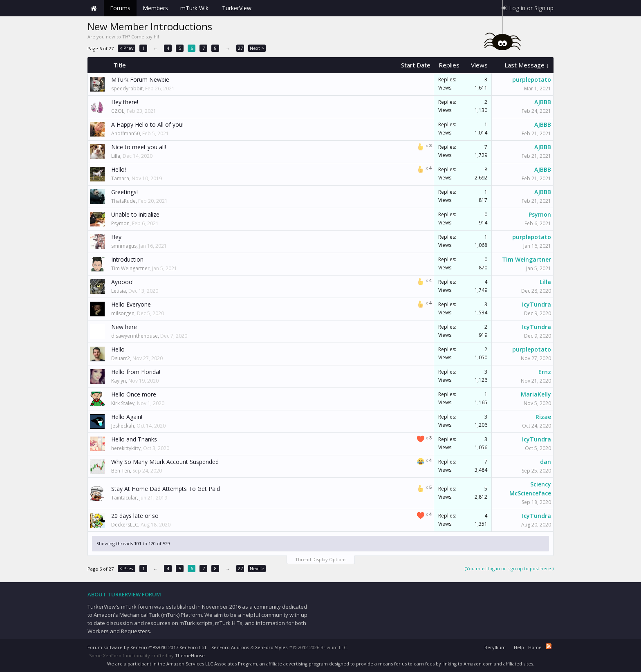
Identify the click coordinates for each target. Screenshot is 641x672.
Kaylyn (119, 381)
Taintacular (124, 498)
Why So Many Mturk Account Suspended (165, 462)
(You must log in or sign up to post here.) (509, 568)
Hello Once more (134, 394)
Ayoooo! (122, 282)
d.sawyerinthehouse (134, 336)
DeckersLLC (125, 525)
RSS (549, 646)
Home (94, 8)
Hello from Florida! (136, 372)
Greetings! (124, 192)
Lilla (116, 156)
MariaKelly (536, 394)
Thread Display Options (321, 559)
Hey (116, 237)
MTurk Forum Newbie (140, 80)
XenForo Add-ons (230, 647)
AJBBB (543, 102)
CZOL (118, 111)
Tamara (120, 178)
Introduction (127, 259)
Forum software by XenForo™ (147, 647)
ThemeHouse (190, 655)
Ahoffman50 (126, 133)
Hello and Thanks (134, 439)
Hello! (119, 169)
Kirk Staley (123, 403)
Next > (257, 48)
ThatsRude (123, 201)
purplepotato (532, 80)
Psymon (120, 223)
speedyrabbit (127, 88)
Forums (120, 8)
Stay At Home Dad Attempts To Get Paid (166, 489)
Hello (118, 349)
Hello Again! (127, 417)
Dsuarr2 (121, 358)
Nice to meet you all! (139, 147)
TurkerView (237, 8)
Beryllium (495, 647)
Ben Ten (121, 471)
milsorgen (123, 313)
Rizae (543, 417)
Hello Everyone (131, 304)
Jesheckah (123, 426)
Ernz (545, 372)
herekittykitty (126, 448)
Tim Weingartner (130, 268)
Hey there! (125, 102)
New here (124, 327)
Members (155, 8)
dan (546, 462)
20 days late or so (135, 516)
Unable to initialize (135, 214)
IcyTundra (537, 304)
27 (240, 48)
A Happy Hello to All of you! (147, 124)
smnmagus (124, 246)
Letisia (119, 291)
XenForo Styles (271, 647)
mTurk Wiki (195, 8)
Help (519, 647)
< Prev (127, 48)
